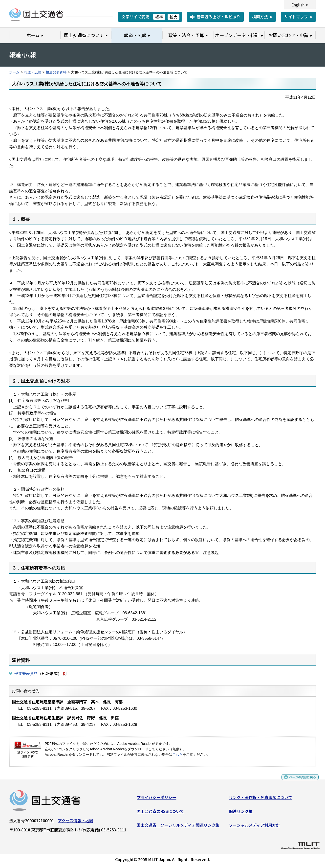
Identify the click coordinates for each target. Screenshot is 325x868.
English (298, 5)
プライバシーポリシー (156, 799)
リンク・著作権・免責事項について (260, 799)
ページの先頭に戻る (298, 781)
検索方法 (260, 17)
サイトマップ (296, 17)
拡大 (173, 17)
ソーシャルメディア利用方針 (254, 827)
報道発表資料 (56, 72)
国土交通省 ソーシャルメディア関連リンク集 (178, 827)
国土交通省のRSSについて (160, 813)
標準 (159, 17)
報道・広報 (33, 72)
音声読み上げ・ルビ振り (218, 17)
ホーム (14, 72)
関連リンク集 (241, 813)
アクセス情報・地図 (76, 822)
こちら (177, 755)
